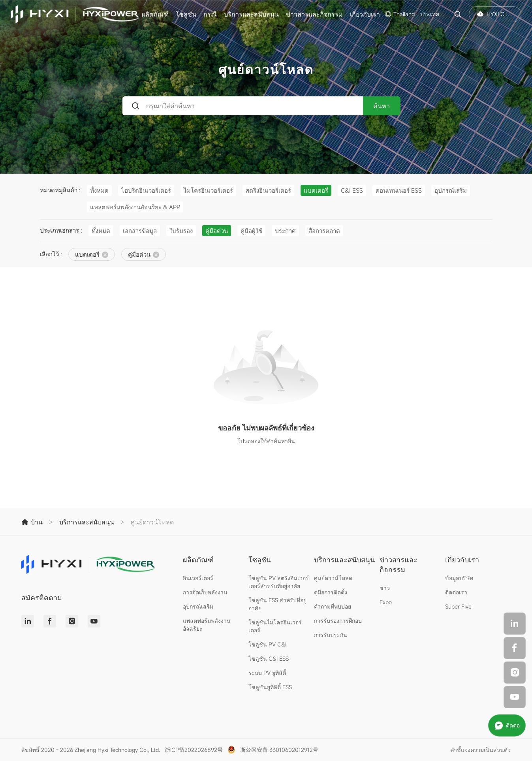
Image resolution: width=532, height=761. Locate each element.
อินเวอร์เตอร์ (198, 578)
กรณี (210, 14)
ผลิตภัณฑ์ (155, 14)
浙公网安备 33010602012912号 (279, 750)
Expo (386, 602)
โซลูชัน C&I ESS (269, 659)
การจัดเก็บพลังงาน (205, 592)
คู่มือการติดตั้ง (331, 592)
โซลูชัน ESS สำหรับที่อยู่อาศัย (277, 604)
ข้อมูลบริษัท (459, 578)
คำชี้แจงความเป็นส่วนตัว (480, 750)
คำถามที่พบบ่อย (333, 606)
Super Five (458, 606)
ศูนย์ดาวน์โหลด (333, 578)
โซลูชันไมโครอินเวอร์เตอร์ (275, 626)
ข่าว (385, 588)
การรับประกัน (331, 635)
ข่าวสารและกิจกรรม (314, 14)
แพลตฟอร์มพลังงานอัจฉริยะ (207, 625)
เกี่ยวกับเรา (365, 14)
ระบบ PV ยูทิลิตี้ (267, 673)
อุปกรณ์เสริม (198, 606)
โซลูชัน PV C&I (267, 644)
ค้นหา (382, 106)
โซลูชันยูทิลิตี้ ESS (270, 687)
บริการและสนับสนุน (251, 14)
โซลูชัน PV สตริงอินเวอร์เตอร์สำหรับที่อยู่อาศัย (279, 582)
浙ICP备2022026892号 (194, 750)
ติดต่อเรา (456, 592)
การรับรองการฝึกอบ (338, 621)
